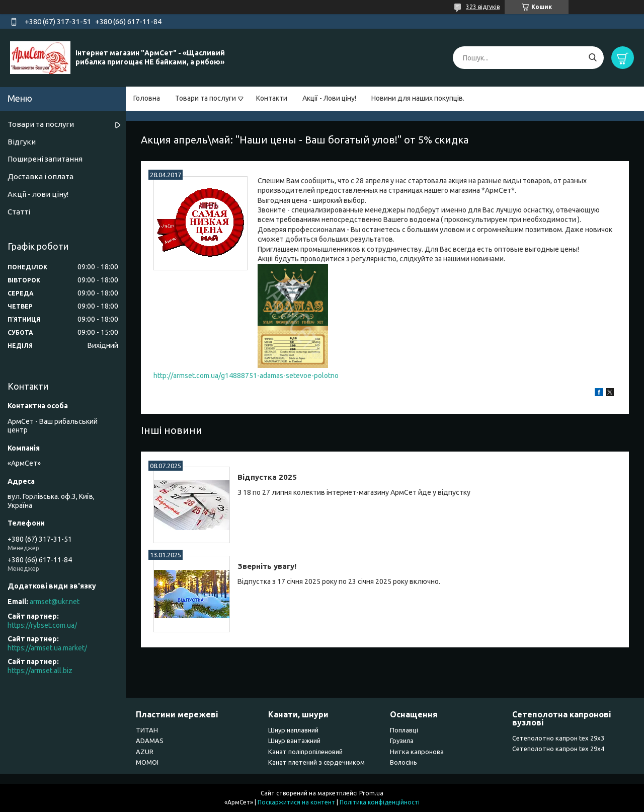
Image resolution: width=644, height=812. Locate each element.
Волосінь (404, 762)
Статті (19, 212)
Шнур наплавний (293, 730)
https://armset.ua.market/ (47, 648)
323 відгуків (483, 7)
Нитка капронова (417, 752)
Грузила (402, 741)
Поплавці (404, 730)
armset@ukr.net (55, 602)
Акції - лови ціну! (38, 194)
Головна (147, 98)
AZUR (145, 752)
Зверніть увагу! (267, 566)
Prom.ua (371, 793)
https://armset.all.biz (40, 671)
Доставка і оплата (41, 176)
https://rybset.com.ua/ (42, 625)
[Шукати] (592, 58)
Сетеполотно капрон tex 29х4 (558, 749)
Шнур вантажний (294, 741)
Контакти (272, 98)
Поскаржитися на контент (296, 802)
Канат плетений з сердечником (316, 762)
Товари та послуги (206, 98)
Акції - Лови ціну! (329, 98)
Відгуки (22, 142)
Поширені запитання (45, 159)
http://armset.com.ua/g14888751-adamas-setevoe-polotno (246, 376)
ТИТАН (147, 730)
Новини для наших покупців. (418, 98)
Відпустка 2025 (267, 477)
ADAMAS (150, 741)
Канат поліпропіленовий (305, 752)
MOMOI (147, 762)
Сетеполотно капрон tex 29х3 (558, 738)
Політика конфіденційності (380, 802)
